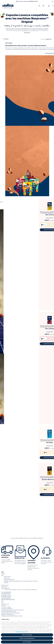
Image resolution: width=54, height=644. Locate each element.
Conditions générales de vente (9, 612)
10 (44, 225)
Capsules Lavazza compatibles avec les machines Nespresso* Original (21, 581)
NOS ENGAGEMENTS (6, 598)
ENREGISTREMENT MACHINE (8, 600)
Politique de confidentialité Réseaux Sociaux (12, 616)
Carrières (3, 606)
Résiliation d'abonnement (7, 614)
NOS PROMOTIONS (6, 594)
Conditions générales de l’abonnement (11, 613)
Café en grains (8, 577)
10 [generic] (45, 453)
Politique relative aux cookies (22, 632)
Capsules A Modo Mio (9, 580)
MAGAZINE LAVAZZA (6, 595)
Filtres (6, 39)
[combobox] (49, 39)
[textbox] (44, 225)
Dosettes (6, 583)
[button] (52, 1)
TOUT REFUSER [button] (27, 642)
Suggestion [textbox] (49, 39)
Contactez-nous (5, 604)
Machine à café (5, 585)
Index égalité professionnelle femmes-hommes (12, 610)
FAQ (2, 603)
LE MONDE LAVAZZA (6, 597)
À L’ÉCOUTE (45, 558)
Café (2, 575)
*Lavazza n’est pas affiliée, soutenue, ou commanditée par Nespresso (20, 590)
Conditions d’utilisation (7, 609)
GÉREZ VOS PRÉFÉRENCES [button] (27, 638)
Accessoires (4, 587)
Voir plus (27, 33)
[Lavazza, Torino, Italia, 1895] (7, 6)
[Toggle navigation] (52, 6)
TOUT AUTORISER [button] (27, 635)
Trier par (43, 39)
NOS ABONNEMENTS (6, 592)
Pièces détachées (5, 588)
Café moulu (7, 578)
